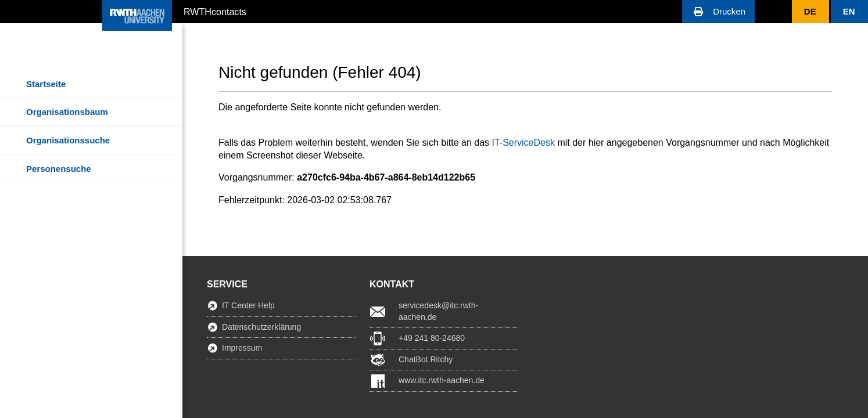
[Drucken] (718, 12)
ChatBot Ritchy (426, 359)
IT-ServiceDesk (523, 143)
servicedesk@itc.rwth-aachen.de (438, 311)
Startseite (46, 84)
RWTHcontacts (215, 11)
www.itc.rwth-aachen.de (442, 380)
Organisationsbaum (67, 112)
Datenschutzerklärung (261, 327)
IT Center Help (248, 305)
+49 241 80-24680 (432, 338)
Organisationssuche (68, 140)
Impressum (242, 348)
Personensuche (59, 169)
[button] (718, 12)
